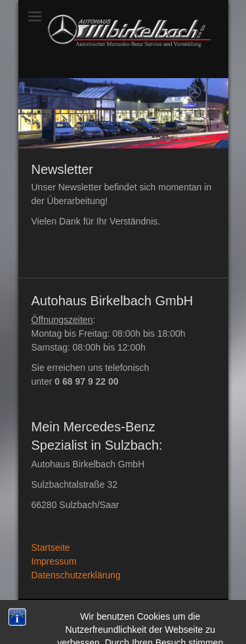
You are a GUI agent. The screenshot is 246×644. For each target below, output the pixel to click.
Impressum (54, 561)
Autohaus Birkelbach (135, 611)
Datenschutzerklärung (76, 575)
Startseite (51, 547)
